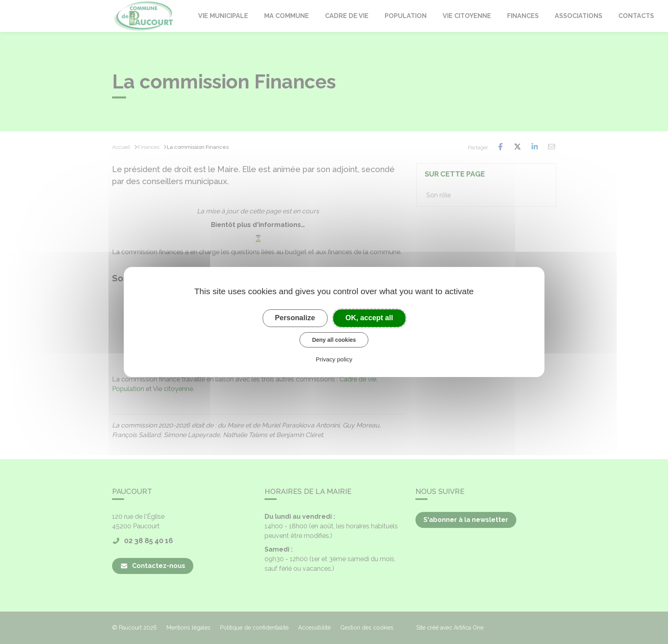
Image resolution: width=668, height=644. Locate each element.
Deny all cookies (334, 340)
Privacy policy (334, 359)
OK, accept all (369, 318)
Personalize (295, 318)
